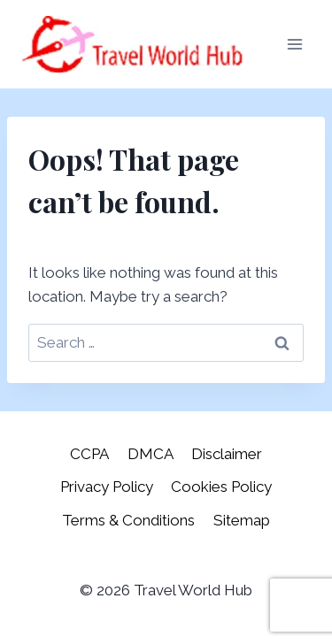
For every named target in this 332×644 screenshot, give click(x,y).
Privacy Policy (107, 487)
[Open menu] (294, 44)
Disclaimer (227, 454)
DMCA (151, 454)
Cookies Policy (221, 487)
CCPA (89, 454)
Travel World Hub (193, 590)
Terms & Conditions (128, 520)
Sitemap (242, 520)
